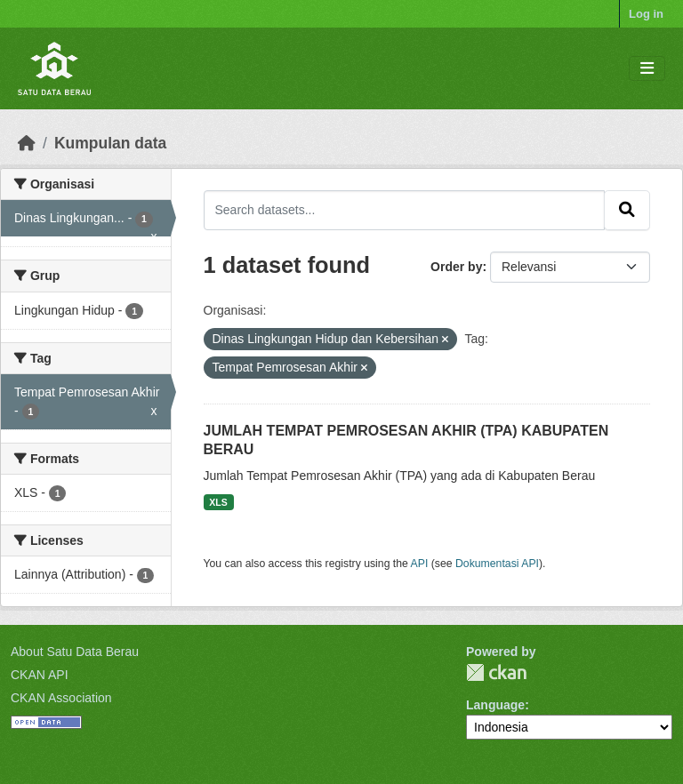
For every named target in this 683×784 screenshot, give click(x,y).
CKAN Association (61, 698)
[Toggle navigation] (647, 69)
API (420, 564)
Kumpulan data (110, 143)
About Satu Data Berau (75, 652)
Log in (646, 14)
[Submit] (627, 210)
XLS (218, 502)
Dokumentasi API (497, 564)
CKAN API (40, 675)
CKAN (496, 672)
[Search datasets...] (405, 210)
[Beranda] (27, 143)
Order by (456, 267)
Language (495, 705)
